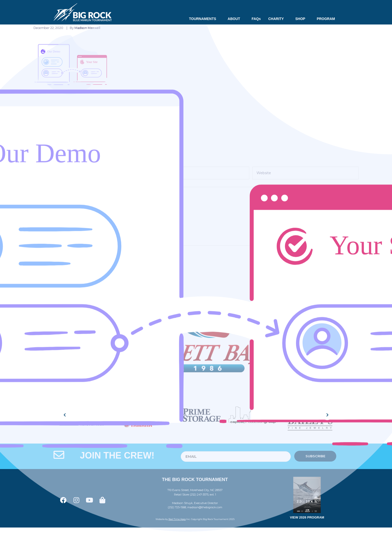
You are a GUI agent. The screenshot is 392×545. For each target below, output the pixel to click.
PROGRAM (326, 19)
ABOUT (236, 19)
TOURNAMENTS (205, 19)
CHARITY (278, 19)
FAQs (256, 19)
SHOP (302, 19)
